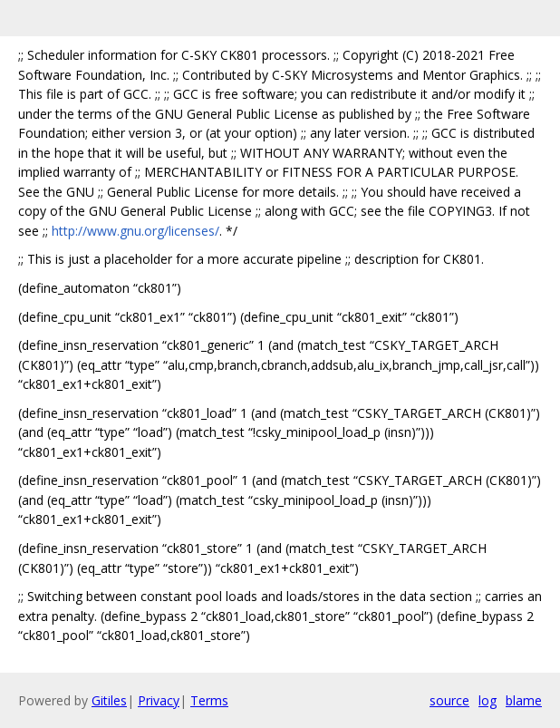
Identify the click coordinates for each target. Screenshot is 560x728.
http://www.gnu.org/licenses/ (135, 231)
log (488, 700)
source (449, 700)
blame (524, 700)
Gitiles (109, 700)
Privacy (159, 700)
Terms (209, 700)
